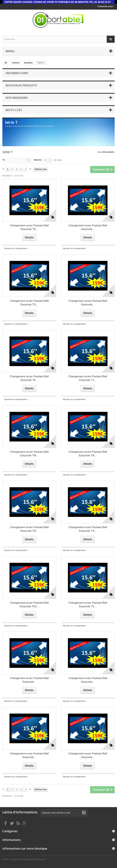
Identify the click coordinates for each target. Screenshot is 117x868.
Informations (17, 73)
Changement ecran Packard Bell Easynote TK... (29, 378)
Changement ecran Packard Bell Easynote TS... (88, 529)
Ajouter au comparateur (16, 248)
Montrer (38, 160)
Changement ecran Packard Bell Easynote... (88, 227)
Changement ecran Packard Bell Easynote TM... (29, 454)
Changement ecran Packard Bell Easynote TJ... (88, 378)
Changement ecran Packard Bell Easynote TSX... (29, 605)
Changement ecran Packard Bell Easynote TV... (88, 605)
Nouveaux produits (21, 85)
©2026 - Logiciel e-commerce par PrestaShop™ (24, 859)
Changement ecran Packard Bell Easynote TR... (29, 529)
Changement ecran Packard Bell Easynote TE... (29, 227)
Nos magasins (17, 98)
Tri (4, 160)
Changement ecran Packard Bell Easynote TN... (88, 454)
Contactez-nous (105, 6)
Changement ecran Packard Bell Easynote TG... (29, 303)
